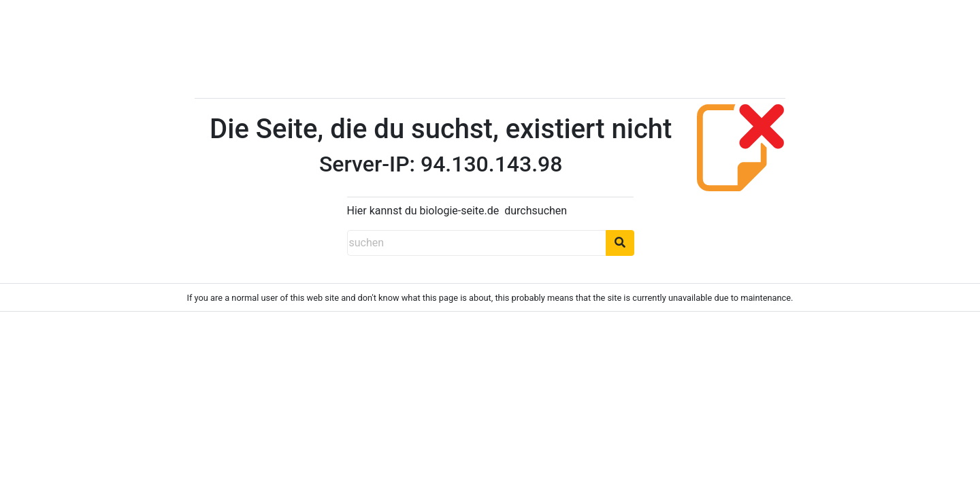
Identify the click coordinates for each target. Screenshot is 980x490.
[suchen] (476, 243)
